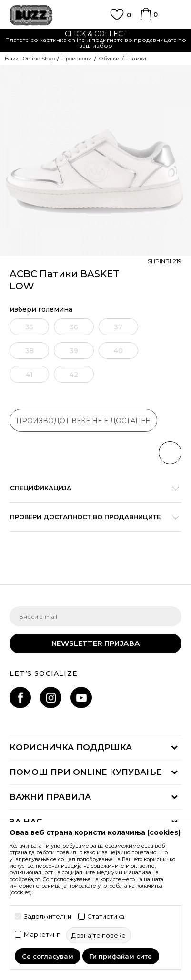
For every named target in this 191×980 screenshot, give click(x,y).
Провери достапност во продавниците (91, 517)
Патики (136, 59)
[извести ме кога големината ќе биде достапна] (28, 327)
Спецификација (91, 488)
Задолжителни (48, 916)
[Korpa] (146, 19)
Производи (77, 59)
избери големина (41, 310)
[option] (95, 41)
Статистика (106, 916)
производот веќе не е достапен (84, 421)
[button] (170, 453)
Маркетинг (42, 935)
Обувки (109, 59)
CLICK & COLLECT (96, 34)
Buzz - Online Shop (30, 59)
